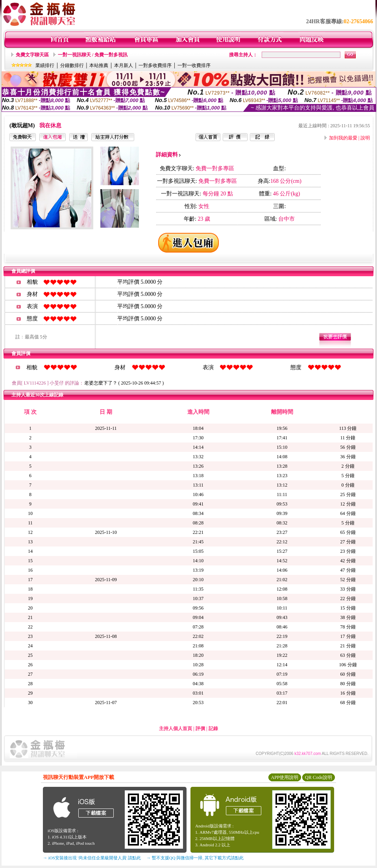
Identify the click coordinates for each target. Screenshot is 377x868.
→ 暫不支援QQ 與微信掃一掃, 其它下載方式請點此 (195, 858)
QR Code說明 (319, 777)
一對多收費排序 (155, 65)
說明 (365, 138)
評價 (200, 729)
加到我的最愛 (343, 138)
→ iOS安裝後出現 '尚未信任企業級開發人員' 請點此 (92, 858)
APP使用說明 (285, 777)
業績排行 (45, 65)
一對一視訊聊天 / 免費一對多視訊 (93, 55)
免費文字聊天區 (32, 55)
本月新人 (124, 65)
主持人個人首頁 (176, 729)
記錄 (213, 729)
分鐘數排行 (72, 65)
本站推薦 (99, 65)
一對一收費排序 (194, 65)
